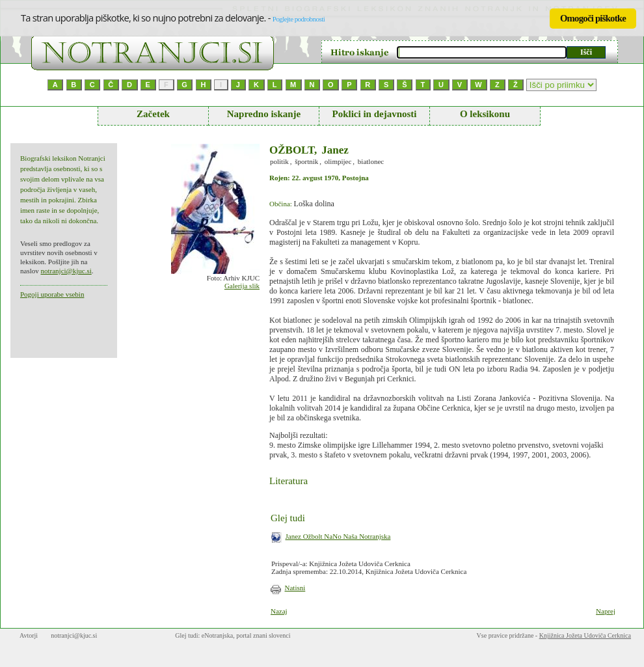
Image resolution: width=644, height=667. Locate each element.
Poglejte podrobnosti (299, 19)
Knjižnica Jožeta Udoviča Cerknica (585, 635)
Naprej (606, 611)
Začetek (153, 114)
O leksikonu (485, 114)
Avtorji (29, 635)
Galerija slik (242, 286)
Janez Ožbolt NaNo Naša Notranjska (338, 536)
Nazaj (279, 611)
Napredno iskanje (264, 114)
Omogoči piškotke (593, 18)
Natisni (295, 588)
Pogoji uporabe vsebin (52, 294)
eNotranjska (217, 635)
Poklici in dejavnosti (374, 114)
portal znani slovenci (263, 635)
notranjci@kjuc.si (66, 271)
